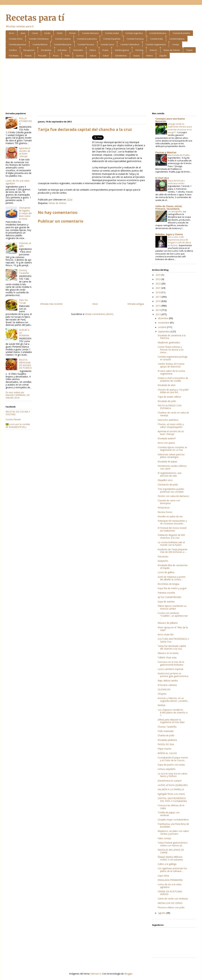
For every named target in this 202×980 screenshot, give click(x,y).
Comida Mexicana (63, 44)
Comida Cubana (63, 39)
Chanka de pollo (166, 735)
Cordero (13, 50)
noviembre (164, 323)
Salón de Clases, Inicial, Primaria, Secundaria (169, 207)
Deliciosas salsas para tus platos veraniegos (171, 456)
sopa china (163, 876)
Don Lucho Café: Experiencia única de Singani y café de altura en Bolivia (179, 241)
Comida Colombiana (39, 39)
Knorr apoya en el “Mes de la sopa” (173, 629)
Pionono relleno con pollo (171, 907)
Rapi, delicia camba (168, 680)
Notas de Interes (172, 50)
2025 (158, 275)
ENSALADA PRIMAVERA (170, 880)
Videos (149, 56)
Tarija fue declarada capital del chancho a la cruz (172, 647)
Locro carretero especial (170, 669)
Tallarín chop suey (167, 657)
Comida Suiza (107, 44)
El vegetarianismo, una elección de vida (170, 474)
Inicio (95, 304)
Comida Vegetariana (156, 44)
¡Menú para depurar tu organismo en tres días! (171, 721)
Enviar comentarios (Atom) (99, 314)
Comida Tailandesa (130, 44)
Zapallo (163, 56)
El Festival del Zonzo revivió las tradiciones (172, 529)
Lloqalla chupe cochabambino (173, 820)
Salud (106, 56)
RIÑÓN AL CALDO (167, 753)
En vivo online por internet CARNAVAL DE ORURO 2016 (18, 395)
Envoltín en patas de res (170, 516)
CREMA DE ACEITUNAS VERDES (170, 893)
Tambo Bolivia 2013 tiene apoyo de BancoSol (171, 365)
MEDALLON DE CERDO (170, 903)
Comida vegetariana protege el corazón (173, 358)
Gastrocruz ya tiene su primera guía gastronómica (173, 675)
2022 (158, 284)
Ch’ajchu (162, 694)
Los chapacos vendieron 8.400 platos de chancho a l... (173, 712)
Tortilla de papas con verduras (169, 814)
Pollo (67, 56)
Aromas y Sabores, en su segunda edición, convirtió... (173, 699)
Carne (35, 33)
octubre (163, 327)
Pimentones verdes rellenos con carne (172, 467)
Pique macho (165, 749)
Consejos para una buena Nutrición (170, 120)
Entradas (62, 50)
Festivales (78, 50)
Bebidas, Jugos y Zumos (169, 234)
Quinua (80, 56)
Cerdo (47, 33)
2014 (158, 310)
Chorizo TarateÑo (24, 272)
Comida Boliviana (158, 33)
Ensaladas (46, 50)
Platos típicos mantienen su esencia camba (172, 607)
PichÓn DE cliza (166, 744)
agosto (162, 913)
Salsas (93, 56)
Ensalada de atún (167, 385)
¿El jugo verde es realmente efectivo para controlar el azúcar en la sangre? (180, 128)
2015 (158, 306)
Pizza (56, 56)
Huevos (153, 50)
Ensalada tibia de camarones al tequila (173, 567)
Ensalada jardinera (167, 740)
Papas (190, 50)
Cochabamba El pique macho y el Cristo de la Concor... (173, 759)
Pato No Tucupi (23, 301)
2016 (158, 301)
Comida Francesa (135, 39)
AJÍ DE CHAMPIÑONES (170, 597)
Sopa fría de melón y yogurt (172, 588)
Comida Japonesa (17, 44)
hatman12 (96, 974)
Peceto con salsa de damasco (173, 496)
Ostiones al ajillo (25, 245)
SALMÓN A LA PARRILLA (171, 789)
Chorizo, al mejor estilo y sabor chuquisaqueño (171, 426)
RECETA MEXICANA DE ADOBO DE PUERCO (25, 364)
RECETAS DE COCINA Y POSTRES (18, 413)
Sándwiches (121, 56)
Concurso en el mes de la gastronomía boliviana (171, 663)
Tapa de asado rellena (169, 397)
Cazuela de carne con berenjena (169, 502)
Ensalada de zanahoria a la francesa (172, 337)
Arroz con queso (166, 443)
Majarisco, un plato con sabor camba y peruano (173, 832)
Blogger (128, 974)
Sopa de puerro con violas (171, 765)
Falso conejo (164, 838)
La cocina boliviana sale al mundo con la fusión (171, 544)
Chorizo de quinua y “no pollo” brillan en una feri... (173, 391)
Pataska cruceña (166, 593)
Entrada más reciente (51, 304)
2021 (158, 288)
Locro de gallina (166, 572)
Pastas (28, 56)
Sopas (136, 56)
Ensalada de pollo (167, 401)
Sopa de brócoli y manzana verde (176, 182)
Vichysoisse (164, 508)
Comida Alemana (90, 33)
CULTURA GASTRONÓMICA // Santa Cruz (173, 640)
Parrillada (14, 56)
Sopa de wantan (166, 602)
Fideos (93, 50)
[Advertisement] (101, 86)
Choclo (72, 33)
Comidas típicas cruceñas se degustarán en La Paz (172, 449)
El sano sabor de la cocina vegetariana (171, 372)
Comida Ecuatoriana (87, 39)
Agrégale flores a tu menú (171, 794)
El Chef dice (162, 178)
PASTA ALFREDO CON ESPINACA (170, 407)
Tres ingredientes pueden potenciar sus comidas (171, 490)
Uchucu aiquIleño (167, 769)
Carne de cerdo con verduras (173, 899)
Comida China (16, 39)
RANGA (162, 705)
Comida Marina (40, 44)
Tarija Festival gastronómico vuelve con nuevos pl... (173, 844)
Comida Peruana (86, 44)
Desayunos (29, 50)
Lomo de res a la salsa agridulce (17, 182)
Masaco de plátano (168, 623)
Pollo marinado (166, 731)
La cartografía (175, 211)
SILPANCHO (164, 689)
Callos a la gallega (167, 864)
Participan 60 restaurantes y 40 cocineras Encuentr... (172, 522)
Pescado (42, 56)
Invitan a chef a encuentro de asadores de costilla (173, 379)
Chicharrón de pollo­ (168, 485)
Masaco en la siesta (168, 653)
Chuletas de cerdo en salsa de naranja (173, 414)
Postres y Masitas (166, 152)
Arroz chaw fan (166, 634)
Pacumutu (163, 556)
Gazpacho (163, 561)
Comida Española (112, 39)
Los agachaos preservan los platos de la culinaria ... (172, 870)
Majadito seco (165, 480)
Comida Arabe (112, 33)
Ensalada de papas (167, 461)
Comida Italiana (177, 39)
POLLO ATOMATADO (25, 121)
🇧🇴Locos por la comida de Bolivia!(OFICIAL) (18, 426)
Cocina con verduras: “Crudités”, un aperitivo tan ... (173, 616)
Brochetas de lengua (168, 584)
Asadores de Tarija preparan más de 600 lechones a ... (172, 551)
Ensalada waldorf (167, 438)
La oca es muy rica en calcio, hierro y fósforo (173, 775)
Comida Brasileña (181, 33)
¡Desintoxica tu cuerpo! (170, 781)
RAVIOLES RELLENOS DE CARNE (171, 851)
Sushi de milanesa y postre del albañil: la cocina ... (172, 578)
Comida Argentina (134, 33)
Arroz (12, 33)
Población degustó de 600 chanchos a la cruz (171, 536)
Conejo (176, 44)
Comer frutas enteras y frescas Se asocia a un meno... (171, 350)
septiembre (164, 331)
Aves (23, 33)
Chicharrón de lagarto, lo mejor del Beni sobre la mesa (25, 213)
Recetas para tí (35, 18)
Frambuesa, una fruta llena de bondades (173, 825)
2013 (158, 314)
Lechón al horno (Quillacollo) (173, 785)
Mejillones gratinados (169, 342)
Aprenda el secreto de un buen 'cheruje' (25, 152)
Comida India (156, 39)
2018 (158, 292)
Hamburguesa (122, 50)
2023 (158, 279)
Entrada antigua (136, 304)
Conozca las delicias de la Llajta (171, 807)
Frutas (105, 50)
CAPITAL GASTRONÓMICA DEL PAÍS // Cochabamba (172, 800)
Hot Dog (139, 50)
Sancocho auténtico (168, 420)
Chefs (60, 33)
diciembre (164, 318)
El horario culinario (167, 685)
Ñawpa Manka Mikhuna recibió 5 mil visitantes (170, 858)
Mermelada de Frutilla (179, 155)
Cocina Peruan (13, 419)
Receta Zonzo (165, 512)
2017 (158, 297)
